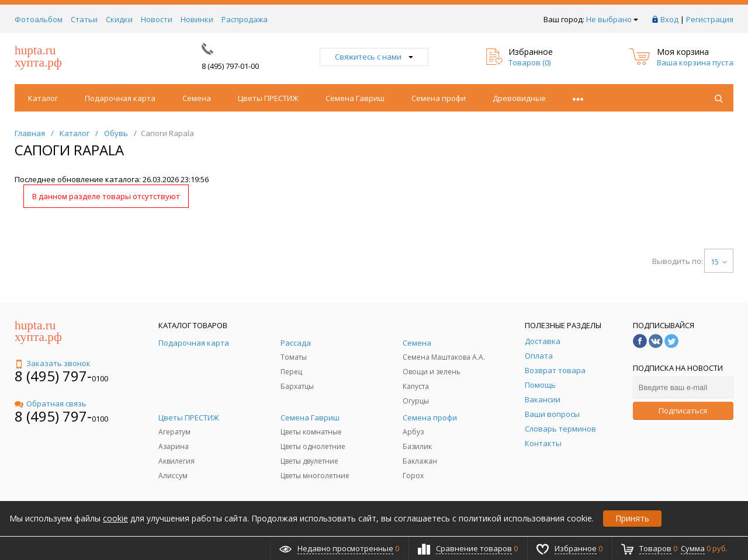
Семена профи (439, 98)
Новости (157, 19)
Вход (669, 19)
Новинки (197, 19)
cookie (115, 518)
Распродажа (245, 19)
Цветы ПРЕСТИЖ (268, 98)
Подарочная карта (120, 98)
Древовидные (519, 98)
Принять (632, 518)
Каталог (43, 98)
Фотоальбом (39, 19)
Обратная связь (51, 404)
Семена (197, 98)
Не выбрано (612, 19)
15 (719, 262)
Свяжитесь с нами (374, 57)
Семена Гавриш (355, 98)
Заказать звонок (53, 363)
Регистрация (710, 19)
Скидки (119, 19)
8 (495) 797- (53, 376)
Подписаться (683, 411)
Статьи (84, 19)
